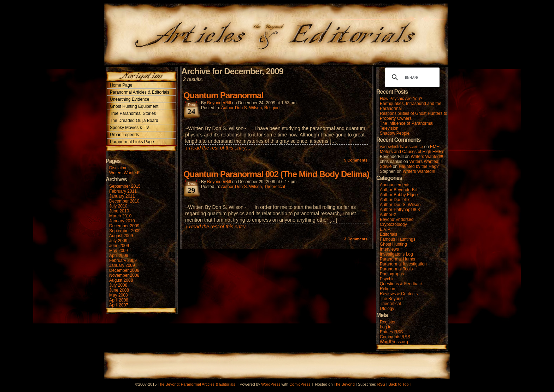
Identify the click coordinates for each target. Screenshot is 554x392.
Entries (391, 332)
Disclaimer (119, 168)
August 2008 (121, 280)
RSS (381, 384)
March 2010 (120, 216)
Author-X (388, 215)
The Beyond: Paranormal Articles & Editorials (196, 384)
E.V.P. (385, 229)
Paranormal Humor (398, 259)
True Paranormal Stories (133, 113)
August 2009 (121, 236)
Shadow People (395, 133)
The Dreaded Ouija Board (134, 121)
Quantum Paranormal (223, 95)
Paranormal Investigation (403, 264)
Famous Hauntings (398, 239)
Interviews (389, 249)
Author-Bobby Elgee (399, 195)
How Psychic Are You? (401, 99)
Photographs (392, 274)
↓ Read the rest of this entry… (218, 148)
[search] (411, 77)
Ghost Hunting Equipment (134, 106)
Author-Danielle (394, 200)
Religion (272, 108)
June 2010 (119, 211)
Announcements (395, 185)
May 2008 (119, 295)
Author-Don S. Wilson (241, 108)
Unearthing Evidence (129, 99)
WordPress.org (394, 342)
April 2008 (119, 300)
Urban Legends (124, 135)
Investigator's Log (396, 254)
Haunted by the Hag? (419, 166)
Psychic (387, 279)
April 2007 (119, 305)
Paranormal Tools (396, 269)
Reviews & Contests (399, 294)
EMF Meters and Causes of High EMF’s (412, 149)
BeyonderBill (219, 103)
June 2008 (119, 290)
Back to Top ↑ (400, 384)
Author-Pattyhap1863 (400, 210)
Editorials (388, 234)
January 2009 (122, 265)
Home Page (121, 85)
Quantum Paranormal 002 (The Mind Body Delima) (276, 174)
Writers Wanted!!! (125, 173)
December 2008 (124, 270)
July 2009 (118, 241)
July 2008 (118, 285)
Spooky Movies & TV (129, 128)
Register (388, 322)
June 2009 (119, 246)
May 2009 (119, 251)
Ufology (387, 309)
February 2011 (123, 191)
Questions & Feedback (401, 284)
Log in (386, 327)
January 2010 (122, 221)
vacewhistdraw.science (401, 147)
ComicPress (300, 384)
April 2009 (119, 256)
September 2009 (125, 231)
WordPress (271, 384)
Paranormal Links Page (132, 142)
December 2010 (124, 201)
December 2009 (124, 226)
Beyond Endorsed (397, 220)
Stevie (386, 166)
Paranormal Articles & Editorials (140, 92)
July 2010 (118, 206)
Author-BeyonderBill (399, 190)
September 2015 (125, 186)
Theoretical (275, 187)
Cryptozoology (393, 224)
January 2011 (122, 196)
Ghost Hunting (393, 244)
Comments (356, 160)
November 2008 (124, 275)
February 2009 (123, 261)
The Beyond (391, 299)
